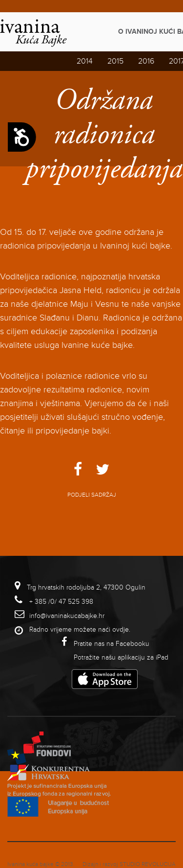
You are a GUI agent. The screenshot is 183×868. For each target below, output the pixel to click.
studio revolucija (148, 864)
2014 (85, 61)
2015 (115, 61)
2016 (146, 61)
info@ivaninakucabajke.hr (67, 616)
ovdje (121, 629)
